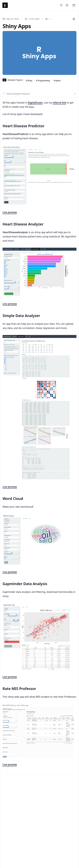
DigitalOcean (35, 103)
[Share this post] (74, 19)
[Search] (61, 5)
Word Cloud (13, 499)
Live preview (10, 572)
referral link (59, 103)
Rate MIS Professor (19, 689)
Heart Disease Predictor (24, 126)
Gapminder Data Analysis (25, 584)
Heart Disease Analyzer (23, 224)
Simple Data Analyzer (21, 316)
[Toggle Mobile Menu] (74, 5)
